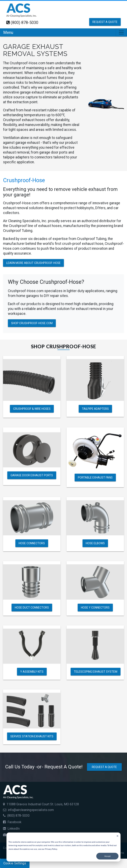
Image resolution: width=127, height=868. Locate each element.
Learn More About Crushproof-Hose (33, 263)
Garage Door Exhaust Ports (32, 475)
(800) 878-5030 (24, 23)
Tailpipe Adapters (95, 409)
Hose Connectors (32, 543)
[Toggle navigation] (121, 32)
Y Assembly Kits (32, 672)
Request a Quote (105, 22)
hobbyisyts (85, 208)
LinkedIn (11, 829)
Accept (107, 856)
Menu (8, 32)
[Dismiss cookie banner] (117, 836)
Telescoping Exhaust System (96, 672)
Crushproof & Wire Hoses (32, 409)
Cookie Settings (15, 863)
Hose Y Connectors (95, 607)
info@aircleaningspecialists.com (31, 810)
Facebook (12, 822)
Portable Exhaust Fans (95, 477)
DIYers (100, 208)
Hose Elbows (95, 543)
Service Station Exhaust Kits (32, 736)
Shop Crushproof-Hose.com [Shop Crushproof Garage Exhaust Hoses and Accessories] (32, 323)
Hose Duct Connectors (32, 607)
